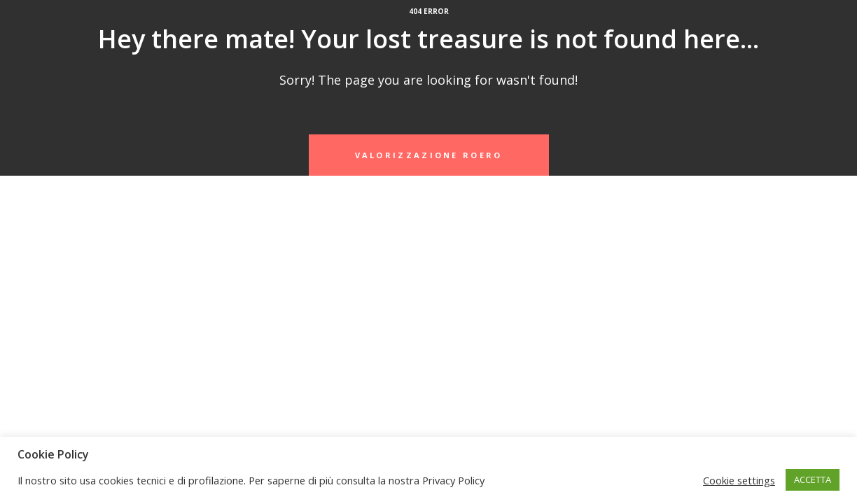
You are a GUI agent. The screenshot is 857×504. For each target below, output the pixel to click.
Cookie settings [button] (739, 480)
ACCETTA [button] (813, 479)
